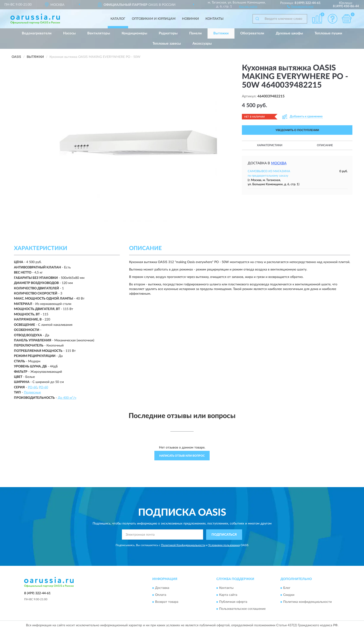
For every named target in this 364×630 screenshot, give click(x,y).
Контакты (214, 19)
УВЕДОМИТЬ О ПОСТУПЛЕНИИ (297, 130)
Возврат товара (167, 602)
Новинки (190, 19)
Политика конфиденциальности (307, 602)
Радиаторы (168, 33)
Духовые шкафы (289, 33)
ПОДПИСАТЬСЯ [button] (224, 535)
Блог (287, 588)
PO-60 (32, 387)
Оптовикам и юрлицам (154, 19)
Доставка (162, 588)
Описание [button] (325, 145)
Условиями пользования (224, 545)
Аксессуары (202, 44)
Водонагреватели (37, 33)
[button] (300, 6)
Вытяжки (221, 33)
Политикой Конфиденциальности (183, 545)
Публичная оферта (233, 602)
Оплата (161, 595)
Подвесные (32, 393)
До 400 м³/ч (67, 398)
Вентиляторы (99, 33)
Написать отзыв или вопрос (182, 456)
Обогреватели (252, 33)
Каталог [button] (118, 19)
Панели (195, 33)
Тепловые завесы (167, 44)
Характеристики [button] (270, 145)
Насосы (69, 33)
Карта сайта (228, 595)
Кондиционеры (134, 33)
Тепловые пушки (328, 33)
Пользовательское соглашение (242, 609)
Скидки (289, 595)
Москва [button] (279, 163)
